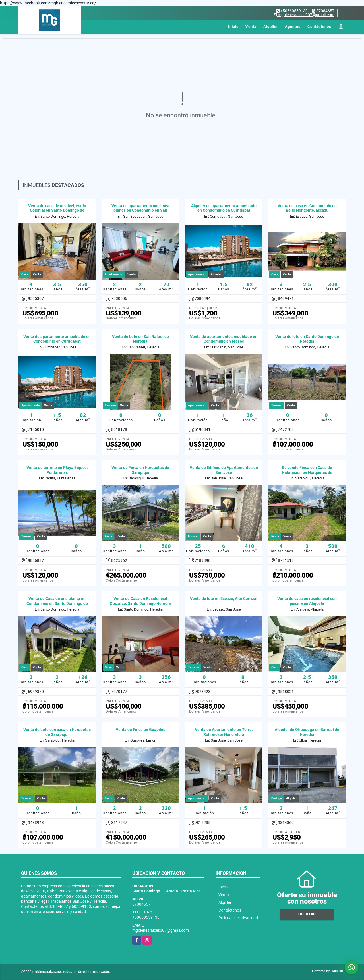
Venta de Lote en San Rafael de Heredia (140, 339)
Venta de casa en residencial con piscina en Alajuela (307, 601)
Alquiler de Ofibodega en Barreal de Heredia (307, 732)
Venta (251, 27)
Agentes (293, 27)
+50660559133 (294, 11)
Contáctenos (319, 27)
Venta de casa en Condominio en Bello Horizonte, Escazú (307, 208)
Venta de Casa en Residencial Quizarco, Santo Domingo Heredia (140, 601)
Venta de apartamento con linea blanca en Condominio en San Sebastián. (140, 211)
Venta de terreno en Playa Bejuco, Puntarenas (57, 470)
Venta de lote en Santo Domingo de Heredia (307, 339)
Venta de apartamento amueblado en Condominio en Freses (224, 339)
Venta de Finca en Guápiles (140, 730)
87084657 (325, 11)
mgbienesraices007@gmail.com (161, 930)
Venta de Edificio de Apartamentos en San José (224, 470)
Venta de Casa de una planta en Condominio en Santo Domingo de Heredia (57, 603)
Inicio (233, 27)
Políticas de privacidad (238, 918)
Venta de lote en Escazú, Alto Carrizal (224, 599)
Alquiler (271, 27)
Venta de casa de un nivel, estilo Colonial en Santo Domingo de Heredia (57, 211)
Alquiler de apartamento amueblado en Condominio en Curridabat (224, 208)
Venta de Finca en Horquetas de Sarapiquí (140, 470)
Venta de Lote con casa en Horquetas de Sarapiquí (57, 732)
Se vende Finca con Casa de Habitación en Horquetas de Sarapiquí (307, 472)
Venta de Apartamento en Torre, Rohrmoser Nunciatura (224, 732)
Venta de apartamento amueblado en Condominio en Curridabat (57, 339)
